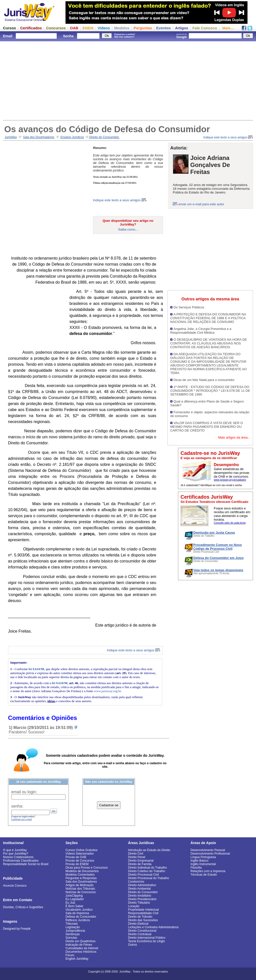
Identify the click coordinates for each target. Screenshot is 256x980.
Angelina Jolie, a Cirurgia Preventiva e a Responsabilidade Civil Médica (201, 331)
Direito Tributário (139, 903)
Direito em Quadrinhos (80, 941)
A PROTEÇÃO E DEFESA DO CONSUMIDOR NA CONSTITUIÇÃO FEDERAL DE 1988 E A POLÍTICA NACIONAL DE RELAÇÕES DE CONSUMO (208, 318)
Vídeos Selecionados (80, 854)
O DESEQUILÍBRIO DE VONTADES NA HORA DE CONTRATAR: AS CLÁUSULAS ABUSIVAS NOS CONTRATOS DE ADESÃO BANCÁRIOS (209, 343)
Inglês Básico (199, 861)
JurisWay (11, 137)
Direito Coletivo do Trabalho (146, 871)
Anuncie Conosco (15, 886)
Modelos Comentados (80, 875)
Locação (134, 906)
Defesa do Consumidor (81, 917)
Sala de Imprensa (77, 913)
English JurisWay (77, 959)
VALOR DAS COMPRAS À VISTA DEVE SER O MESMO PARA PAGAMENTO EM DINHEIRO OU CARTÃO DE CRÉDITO (207, 427)
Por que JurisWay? (16, 854)
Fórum (70, 955)
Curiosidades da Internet (82, 948)
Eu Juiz (70, 903)
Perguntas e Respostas (81, 878)
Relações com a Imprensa (208, 871)
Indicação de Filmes (79, 945)
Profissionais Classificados (21, 861)
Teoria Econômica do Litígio (146, 941)
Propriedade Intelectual (143, 910)
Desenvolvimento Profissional (210, 854)
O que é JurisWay (15, 850)
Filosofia (196, 868)
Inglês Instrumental (203, 864)
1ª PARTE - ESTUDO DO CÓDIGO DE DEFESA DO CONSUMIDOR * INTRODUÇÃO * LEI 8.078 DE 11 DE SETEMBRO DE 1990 (210, 391)
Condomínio (136, 882)
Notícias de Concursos (81, 892)
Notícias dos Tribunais (80, 889)
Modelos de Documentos (82, 871)
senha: (17, 806)
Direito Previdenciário (142, 899)
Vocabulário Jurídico (79, 910)
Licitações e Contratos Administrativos (153, 927)
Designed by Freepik (17, 929)
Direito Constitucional (142, 931)
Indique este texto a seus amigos (228, 137)
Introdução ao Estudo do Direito (149, 850)
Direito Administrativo (142, 885)
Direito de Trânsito (140, 917)
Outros (132, 945)
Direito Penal (137, 857)
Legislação (73, 927)
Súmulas (71, 938)
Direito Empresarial (141, 861)
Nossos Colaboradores (18, 857)
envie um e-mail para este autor (201, 204)
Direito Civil (136, 854)
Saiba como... (128, 229)
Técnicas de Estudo (204, 875)
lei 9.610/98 (36, 669)
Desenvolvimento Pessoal (208, 850)
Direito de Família (140, 864)
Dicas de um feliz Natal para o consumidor (204, 380)
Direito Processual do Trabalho (148, 878)
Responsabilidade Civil (143, 913)
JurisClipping (74, 896)
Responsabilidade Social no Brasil (26, 864)
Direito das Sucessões (143, 920)
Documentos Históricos (81, 952)
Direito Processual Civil (143, 875)
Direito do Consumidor (105, 137)
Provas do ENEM (77, 864)
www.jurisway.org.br (107, 691)
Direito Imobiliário (140, 896)
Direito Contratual (140, 934)
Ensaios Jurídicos (72, 137)
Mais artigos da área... (234, 437)
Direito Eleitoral (138, 924)
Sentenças (73, 934)
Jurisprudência (75, 931)
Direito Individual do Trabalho (147, 868)
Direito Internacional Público (147, 938)
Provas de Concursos (80, 861)
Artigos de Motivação (79, 885)
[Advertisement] (128, 80)
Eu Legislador (75, 899)
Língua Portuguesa (203, 857)
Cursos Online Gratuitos (81, 850)
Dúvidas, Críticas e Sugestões (23, 907)
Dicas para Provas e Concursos (87, 868)
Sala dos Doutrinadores (39, 137)
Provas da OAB (76, 857)
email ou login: (24, 792)
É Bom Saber (74, 906)
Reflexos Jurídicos (78, 920)
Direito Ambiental (139, 889)
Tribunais (72, 924)
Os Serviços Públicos (189, 307)
